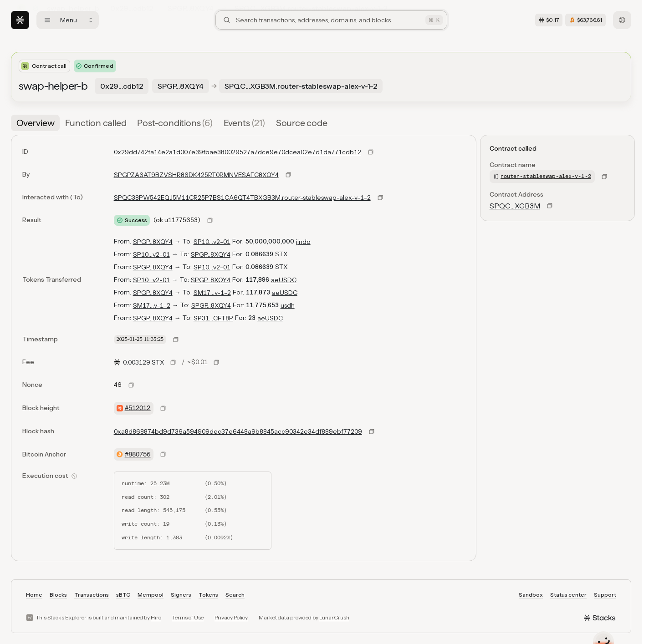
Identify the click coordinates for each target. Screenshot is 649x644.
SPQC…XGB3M (515, 206)
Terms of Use (188, 617)
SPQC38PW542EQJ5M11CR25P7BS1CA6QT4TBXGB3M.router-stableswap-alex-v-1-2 (242, 198)
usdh (288, 305)
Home (34, 595)
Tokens (208, 595)
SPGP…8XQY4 (153, 242)
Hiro (156, 617)
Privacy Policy (231, 617)
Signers (181, 595)
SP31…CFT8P (213, 318)
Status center (568, 595)
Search (235, 595)
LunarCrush (334, 617)
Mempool (151, 595)
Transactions (92, 595)
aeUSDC (284, 280)
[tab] (35, 123)
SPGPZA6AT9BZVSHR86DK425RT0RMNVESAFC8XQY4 (196, 175)
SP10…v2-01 (212, 242)
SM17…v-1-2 (212, 293)
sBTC (123, 595)
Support (605, 595)
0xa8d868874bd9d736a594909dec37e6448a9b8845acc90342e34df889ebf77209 (238, 431)
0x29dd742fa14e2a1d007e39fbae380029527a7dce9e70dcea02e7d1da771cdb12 (238, 152)
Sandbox (531, 595)
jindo (303, 242)
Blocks (58, 595)
